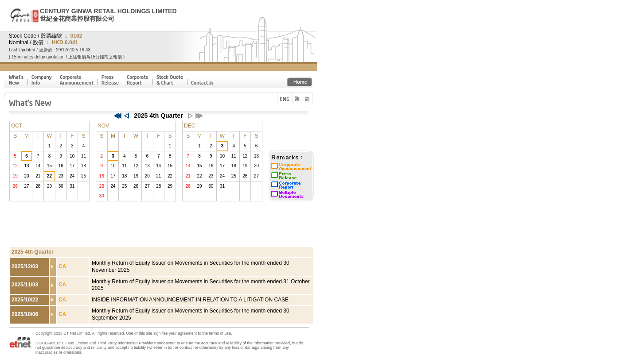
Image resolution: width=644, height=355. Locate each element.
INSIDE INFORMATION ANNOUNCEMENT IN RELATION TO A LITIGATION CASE (190, 300)
